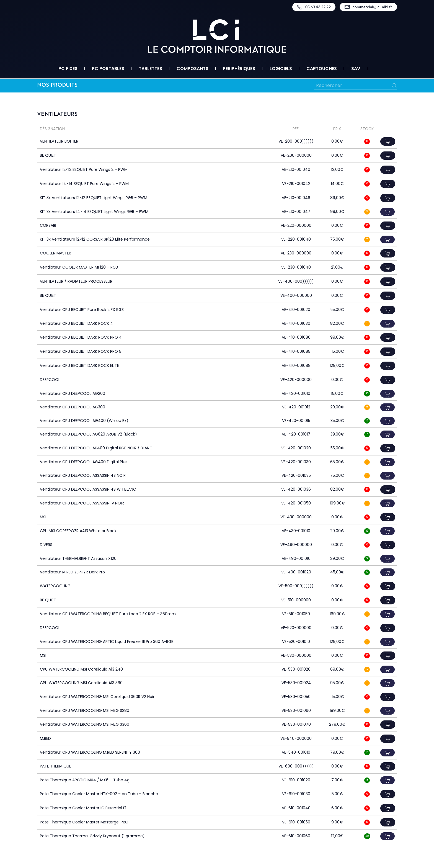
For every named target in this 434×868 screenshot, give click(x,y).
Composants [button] (193, 69)
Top (421, 855)
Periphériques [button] (239, 69)
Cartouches (322, 69)
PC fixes (68, 69)
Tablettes (150, 69)
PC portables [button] (108, 69)
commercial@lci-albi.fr (368, 7)
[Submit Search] (394, 86)
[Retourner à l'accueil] (217, 36)
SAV (356, 69)
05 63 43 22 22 (314, 7)
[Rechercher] (355, 86)
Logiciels (281, 69)
